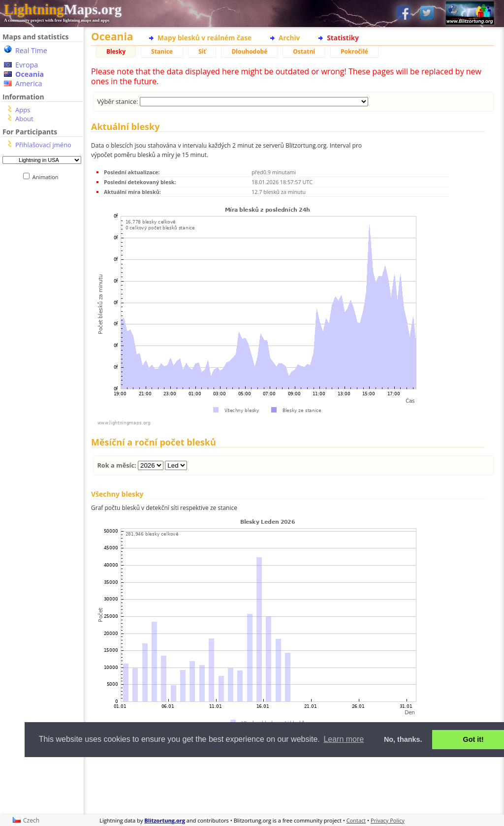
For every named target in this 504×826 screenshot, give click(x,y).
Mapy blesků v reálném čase (205, 38)
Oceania (30, 74)
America (29, 83)
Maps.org (63, 9)
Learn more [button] (344, 739)
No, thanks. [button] (403, 739)
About (24, 119)
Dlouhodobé (249, 51)
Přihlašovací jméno (43, 145)
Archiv (289, 38)
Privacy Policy (388, 820)
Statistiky (343, 38)
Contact (356, 820)
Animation (47, 177)
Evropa (27, 65)
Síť (202, 51)
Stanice (162, 51)
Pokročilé (354, 51)
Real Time (31, 50)
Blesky (116, 51)
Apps (23, 110)
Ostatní (304, 51)
